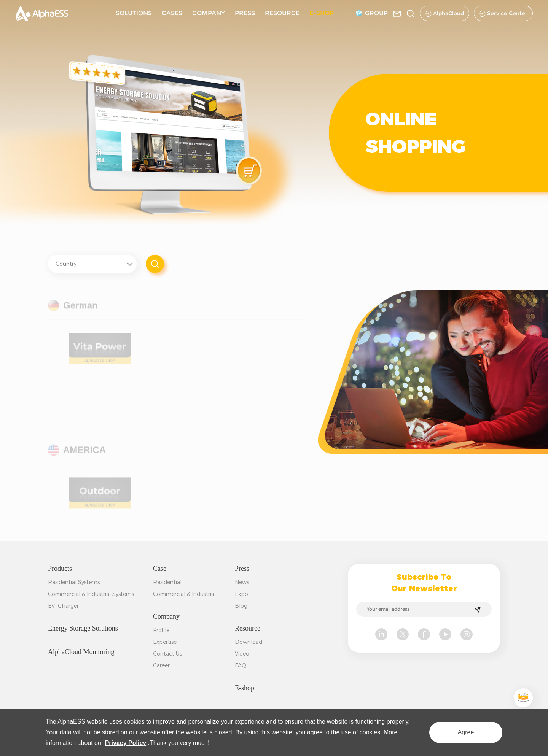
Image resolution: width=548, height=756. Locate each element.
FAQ (241, 665)
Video (242, 654)
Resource (248, 628)
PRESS (245, 13)
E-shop (245, 688)
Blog (241, 606)
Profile (161, 630)
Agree (466, 732)
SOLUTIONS (134, 13)
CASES (172, 13)
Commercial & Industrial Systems (91, 594)
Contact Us (167, 654)
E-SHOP (322, 13)
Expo (241, 594)
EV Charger (63, 606)
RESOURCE (282, 13)
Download (249, 642)
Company (166, 616)
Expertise (165, 642)
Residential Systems (74, 582)
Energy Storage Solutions (83, 628)
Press (242, 569)
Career (161, 665)
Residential (167, 582)
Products (60, 569)
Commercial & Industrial (184, 594)
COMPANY (209, 13)
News (242, 582)
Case (160, 569)
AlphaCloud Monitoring (81, 652)
